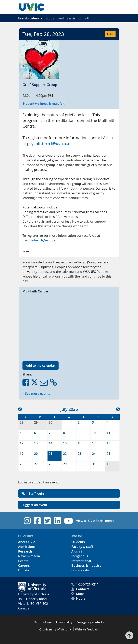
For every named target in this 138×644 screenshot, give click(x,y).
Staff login (33, 493)
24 (94, 454)
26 (21, 464)
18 (108, 443)
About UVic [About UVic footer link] (27, 542)
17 (94, 443)
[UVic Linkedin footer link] (57, 521)
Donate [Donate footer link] (24, 570)
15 (65, 443)
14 (50, 443)
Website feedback (87, 629)
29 (36, 422)
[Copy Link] (53, 382)
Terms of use (43, 622)
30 (50, 422)
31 (94, 464)
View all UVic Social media (95, 521)
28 (21, 422)
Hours (78, 598)
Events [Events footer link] (23, 561)
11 (108, 433)
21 (50, 454)
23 (79, 454)
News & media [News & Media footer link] (29, 556)
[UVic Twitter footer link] (47, 521)
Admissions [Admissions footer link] (27, 547)
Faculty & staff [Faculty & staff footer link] (82, 547)
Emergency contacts (90, 622)
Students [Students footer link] (78, 542)
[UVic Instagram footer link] (27, 521)
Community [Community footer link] (80, 570)
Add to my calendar (41, 365)
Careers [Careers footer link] (24, 565)
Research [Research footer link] (25, 551)
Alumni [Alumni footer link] (77, 551)
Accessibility (64, 622)
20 (36, 454)
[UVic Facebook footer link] (37, 521)
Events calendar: (31, 18)
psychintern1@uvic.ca (48, 144)
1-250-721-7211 (85, 584)
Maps (78, 594)
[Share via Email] (44, 382)
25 (108, 454)
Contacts (80, 589)
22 (65, 454)
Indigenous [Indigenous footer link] (80, 556)
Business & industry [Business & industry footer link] (86, 565)
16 (79, 443)
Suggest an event (34, 505)
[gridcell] (55, 456)
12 (21, 443)
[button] (20, 409)
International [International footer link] (81, 561)
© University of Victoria (55, 629)
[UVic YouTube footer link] (69, 521)
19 (21, 454)
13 (36, 443)
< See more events (36, 394)
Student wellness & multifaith (44, 103)
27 (36, 464)
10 (94, 433)
